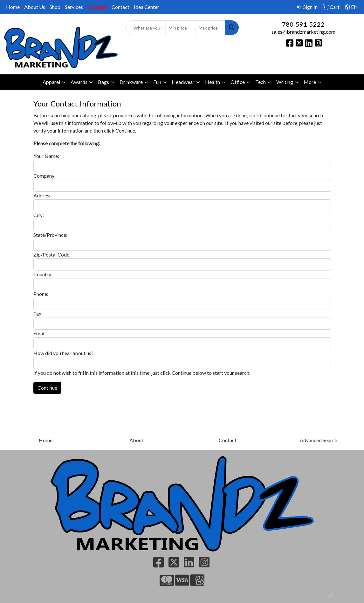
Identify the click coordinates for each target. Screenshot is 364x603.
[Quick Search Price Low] (180, 28)
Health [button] (213, 82)
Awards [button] (79, 82)
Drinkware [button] (131, 82)
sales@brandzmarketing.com (303, 32)
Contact (120, 7)
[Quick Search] (146, 28)
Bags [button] (103, 82)
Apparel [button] (51, 82)
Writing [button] (285, 82)
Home (13, 7)
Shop (55, 7)
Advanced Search (319, 440)
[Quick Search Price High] (210, 28)
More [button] (310, 82)
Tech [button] (261, 82)
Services (74, 7)
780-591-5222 (303, 24)
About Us (35, 7)
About (136, 440)
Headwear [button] (183, 82)
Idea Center (147, 7)
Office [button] (238, 82)
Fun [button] (157, 82)
